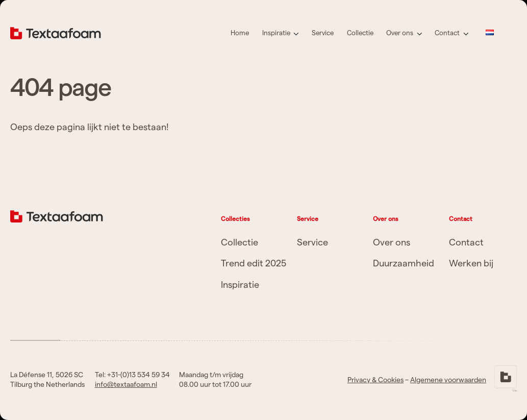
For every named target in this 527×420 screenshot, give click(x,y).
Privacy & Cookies (375, 380)
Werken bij (471, 263)
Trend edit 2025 (254, 263)
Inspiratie (276, 33)
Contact (447, 33)
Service (323, 33)
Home (240, 33)
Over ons (400, 33)
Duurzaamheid (404, 263)
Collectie (360, 33)
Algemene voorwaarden (448, 380)
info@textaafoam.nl (126, 385)
